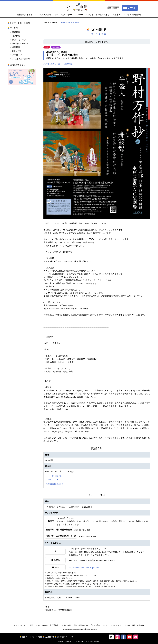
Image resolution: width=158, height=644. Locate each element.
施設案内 (117, 15)
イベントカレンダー (63, 15)
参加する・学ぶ (19, 40)
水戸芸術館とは (103, 15)
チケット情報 (102, 42)
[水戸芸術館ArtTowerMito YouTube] (130, 637)
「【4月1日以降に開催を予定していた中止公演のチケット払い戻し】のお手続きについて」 (84, 274)
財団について (35, 625)
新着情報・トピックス (27, 15)
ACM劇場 (54, 23)
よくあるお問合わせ (21, 59)
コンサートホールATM (20, 23)
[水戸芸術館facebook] (123, 637)
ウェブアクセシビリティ (112, 625)
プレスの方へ (95, 625)
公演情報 (16, 36)
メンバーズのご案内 (84, 15)
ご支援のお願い (66, 625)
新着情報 (16, 32)
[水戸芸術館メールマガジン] (136, 637)
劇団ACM (16, 51)
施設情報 (16, 47)
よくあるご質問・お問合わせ (134, 625)
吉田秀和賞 (54, 625)
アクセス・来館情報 (132, 15)
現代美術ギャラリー (19, 65)
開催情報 (89, 42)
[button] (111, 637)
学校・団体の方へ (81, 625)
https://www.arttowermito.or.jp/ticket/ (84, 568)
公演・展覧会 (45, 15)
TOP (45, 23)
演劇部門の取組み (20, 44)
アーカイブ (17, 55)
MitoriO (45, 625)
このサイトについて (20, 625)
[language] (113, 8)
